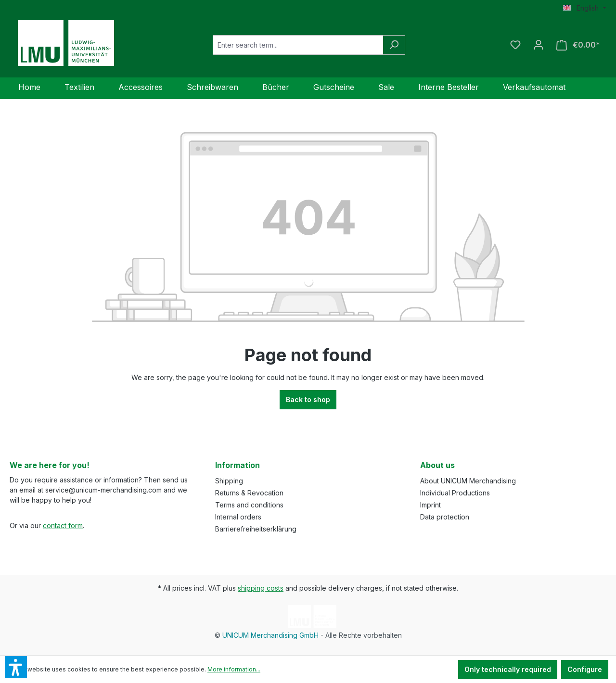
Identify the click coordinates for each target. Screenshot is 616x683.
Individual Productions (455, 493)
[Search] (394, 45)
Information (237, 465)
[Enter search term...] (298, 45)
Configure (585, 669)
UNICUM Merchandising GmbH (270, 635)
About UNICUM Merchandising (468, 481)
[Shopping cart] (578, 45)
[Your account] (539, 45)
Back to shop (308, 399)
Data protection (445, 517)
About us (437, 465)
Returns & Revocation (249, 493)
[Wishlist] (515, 45)
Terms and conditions (249, 505)
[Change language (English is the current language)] (585, 8)
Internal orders (238, 517)
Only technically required (508, 669)
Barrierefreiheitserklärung (256, 529)
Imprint (430, 505)
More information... (234, 669)
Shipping (229, 481)
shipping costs (261, 588)
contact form (63, 525)
